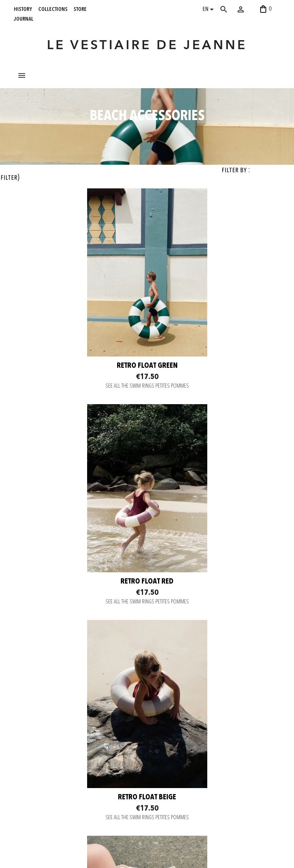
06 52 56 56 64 (255, 851)
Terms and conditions (90, 769)
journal (24, 19)
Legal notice (81, 779)
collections (53, 9)
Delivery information (89, 751)
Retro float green (80, 417)
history (23, 9)
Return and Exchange (90, 760)
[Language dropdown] (209, 10)
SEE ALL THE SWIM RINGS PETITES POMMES (80, 438)
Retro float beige (79, 633)
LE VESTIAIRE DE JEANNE (147, 46)
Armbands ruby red (215, 633)
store (80, 9)
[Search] (231, 9)
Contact (77, 732)
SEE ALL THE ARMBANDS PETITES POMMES (215, 654)
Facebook (132, 748)
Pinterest (131, 757)
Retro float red (215, 417)
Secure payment (85, 741)
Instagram (132, 739)
